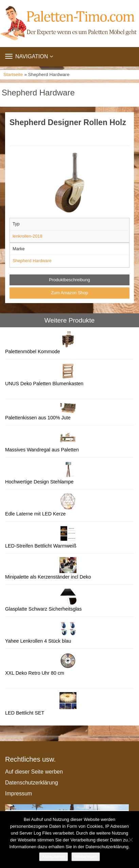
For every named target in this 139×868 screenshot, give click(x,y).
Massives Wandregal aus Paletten (42, 450)
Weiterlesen (86, 857)
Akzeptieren (54, 857)
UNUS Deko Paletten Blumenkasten (44, 384)
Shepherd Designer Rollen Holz (68, 122)
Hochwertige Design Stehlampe (39, 482)
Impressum (19, 794)
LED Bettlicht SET (25, 713)
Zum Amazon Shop (69, 293)
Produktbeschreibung (69, 280)
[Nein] (131, 840)
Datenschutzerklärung (32, 783)
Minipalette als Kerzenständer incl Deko (48, 577)
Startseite (13, 74)
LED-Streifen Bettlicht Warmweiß (41, 546)
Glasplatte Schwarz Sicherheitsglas (44, 609)
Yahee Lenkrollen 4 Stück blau (38, 641)
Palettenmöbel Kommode (33, 351)
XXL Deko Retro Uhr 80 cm (35, 673)
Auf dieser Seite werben (34, 772)
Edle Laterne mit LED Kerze (35, 514)
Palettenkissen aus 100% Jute (38, 418)
